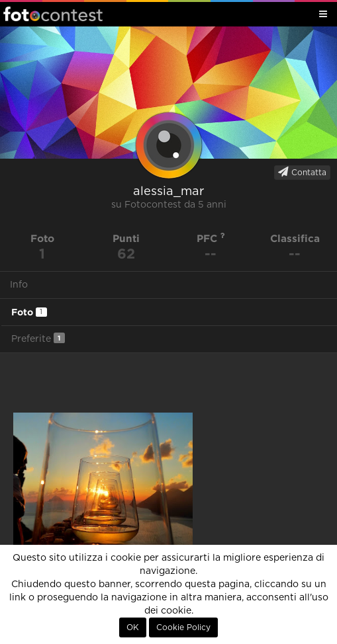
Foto (29, 312)
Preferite (38, 338)
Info (19, 285)
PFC (211, 238)
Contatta (302, 172)
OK (133, 627)
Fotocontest (53, 14)
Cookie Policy (183, 627)
